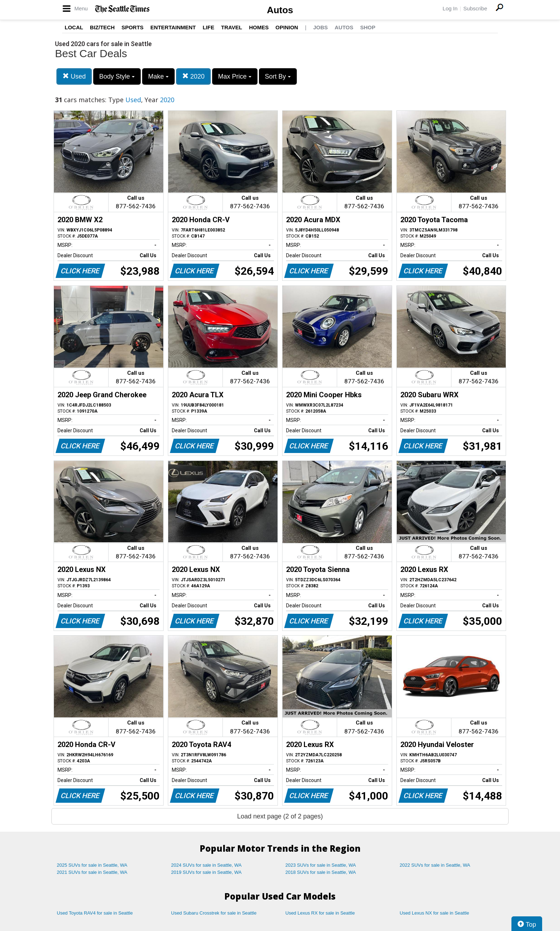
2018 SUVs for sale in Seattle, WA (321, 872)
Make (158, 76)
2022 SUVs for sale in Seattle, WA (435, 865)
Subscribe (475, 8)
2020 (193, 76)
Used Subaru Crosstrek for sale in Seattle (214, 913)
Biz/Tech (102, 27)
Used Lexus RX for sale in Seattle (320, 913)
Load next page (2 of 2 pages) (280, 816)
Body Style (117, 76)
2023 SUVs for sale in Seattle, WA (321, 865)
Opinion (287, 27)
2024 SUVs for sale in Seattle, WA (206, 865)
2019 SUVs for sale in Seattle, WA (206, 872)
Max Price (235, 76)
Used (74, 76)
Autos (280, 10)
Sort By (278, 76)
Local (74, 27)
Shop (368, 27)
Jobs (321, 27)
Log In (450, 8)
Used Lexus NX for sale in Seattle (434, 913)
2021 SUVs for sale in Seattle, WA (92, 872)
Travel (232, 27)
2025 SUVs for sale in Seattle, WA (92, 865)
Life (208, 27)
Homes (259, 27)
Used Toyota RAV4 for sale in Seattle (95, 913)
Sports (132, 27)
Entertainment (173, 27)
